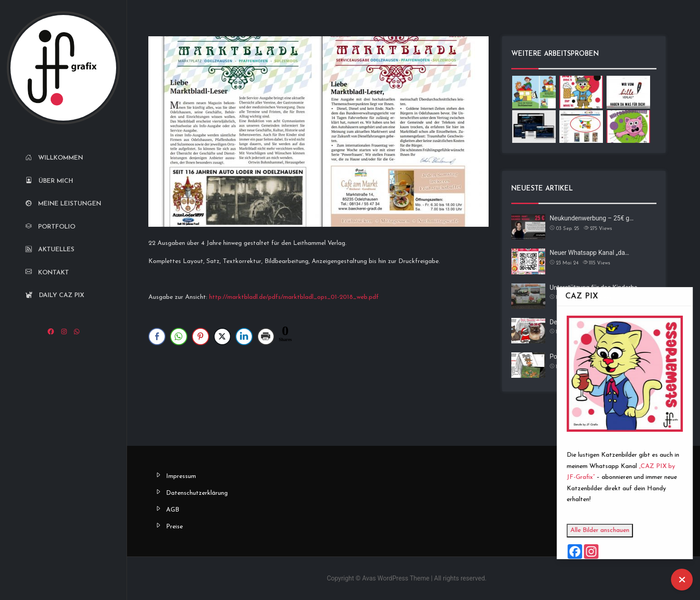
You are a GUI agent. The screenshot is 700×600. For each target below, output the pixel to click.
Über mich (49, 181)
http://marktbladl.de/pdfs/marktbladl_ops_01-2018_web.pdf (294, 297)
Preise (174, 527)
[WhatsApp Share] (179, 337)
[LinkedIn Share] (244, 337)
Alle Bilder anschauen (619, 530)
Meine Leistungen (63, 204)
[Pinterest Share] (201, 337)
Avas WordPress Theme (396, 578)
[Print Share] (266, 337)
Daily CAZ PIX (55, 295)
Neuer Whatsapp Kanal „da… (590, 253)
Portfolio (50, 227)
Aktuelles (50, 250)
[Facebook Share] (157, 337)
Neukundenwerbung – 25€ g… (592, 218)
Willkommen (54, 158)
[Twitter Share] (222, 337)
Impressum (181, 476)
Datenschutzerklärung (197, 493)
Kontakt (47, 273)
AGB (173, 510)
